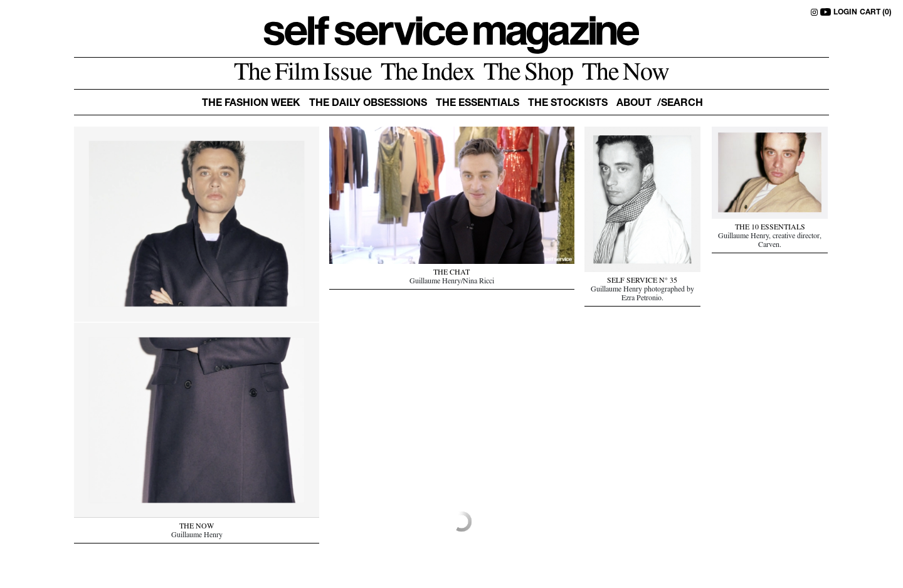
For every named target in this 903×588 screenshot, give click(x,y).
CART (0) (876, 13)
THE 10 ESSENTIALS (770, 228)
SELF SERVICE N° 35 (642, 281)
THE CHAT (451, 273)
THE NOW (197, 527)
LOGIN (845, 13)
